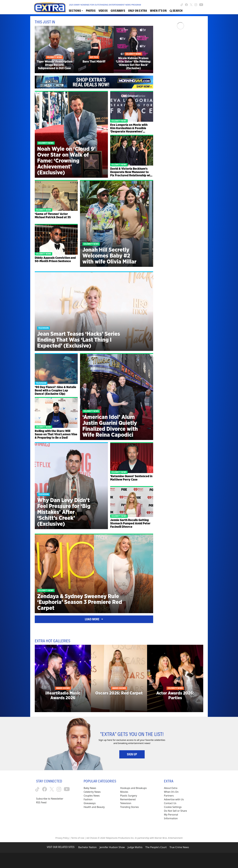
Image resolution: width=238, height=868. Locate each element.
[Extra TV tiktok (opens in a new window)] (182, 5)
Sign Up (132, 754)
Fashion (88, 799)
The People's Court (156, 847)
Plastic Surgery (129, 796)
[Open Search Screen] (176, 11)
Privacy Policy (62, 838)
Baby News (90, 788)
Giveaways (90, 803)
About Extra (171, 788)
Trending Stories (130, 807)
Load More (94, 619)
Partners (169, 796)
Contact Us (170, 803)
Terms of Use (78, 838)
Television (126, 803)
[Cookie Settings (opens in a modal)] (173, 807)
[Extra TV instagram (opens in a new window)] (196, 5)
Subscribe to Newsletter (50, 799)
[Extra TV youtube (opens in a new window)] (201, 5)
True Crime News (179, 847)
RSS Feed (41, 802)
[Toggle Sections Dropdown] (76, 11)
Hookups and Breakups (133, 788)
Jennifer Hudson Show (112, 847)
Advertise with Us (174, 799)
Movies (124, 792)
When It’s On (171, 792)
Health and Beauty (94, 807)
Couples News (92, 796)
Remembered (128, 799)
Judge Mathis (135, 847)
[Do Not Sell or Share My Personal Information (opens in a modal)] (177, 815)
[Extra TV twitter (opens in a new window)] (191, 5)
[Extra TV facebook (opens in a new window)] (186, 5)
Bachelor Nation (87, 847)
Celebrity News (92, 792)
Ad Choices (92, 838)
